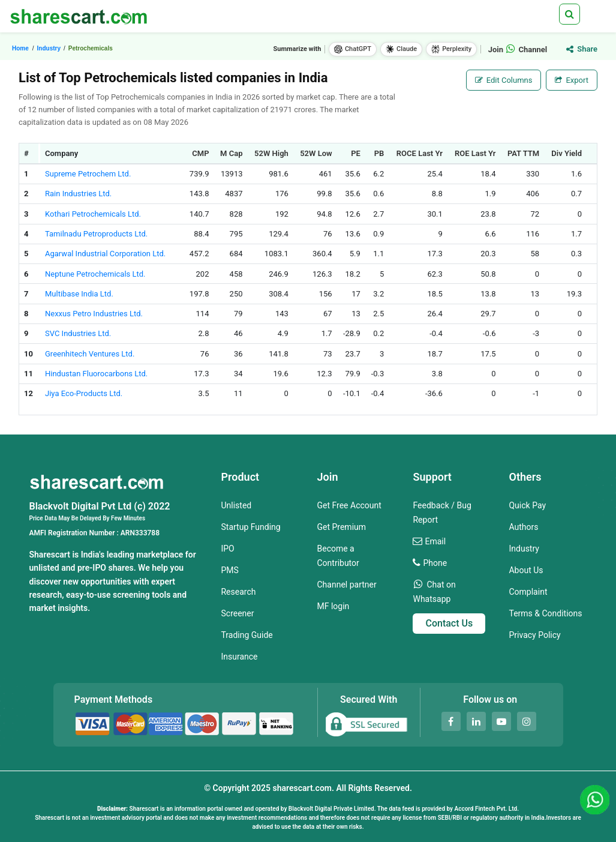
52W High (271, 153)
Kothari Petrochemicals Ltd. (93, 214)
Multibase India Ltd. (79, 294)
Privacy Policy (534, 635)
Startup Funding (250, 527)
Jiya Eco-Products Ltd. (84, 393)
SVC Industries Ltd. (78, 333)
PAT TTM (523, 153)
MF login (333, 606)
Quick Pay (527, 505)
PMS (229, 570)
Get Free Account (349, 505)
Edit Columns (504, 80)
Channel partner (346, 585)
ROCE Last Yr (420, 153)
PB (379, 153)
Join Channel (518, 50)
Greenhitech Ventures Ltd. (90, 354)
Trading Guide (247, 635)
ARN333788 (140, 533)
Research (238, 592)
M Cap (231, 153)
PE (356, 153)
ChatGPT (353, 49)
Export (572, 80)
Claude (401, 49)
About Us (526, 570)
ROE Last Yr (475, 153)
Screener (237, 613)
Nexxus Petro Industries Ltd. (94, 314)
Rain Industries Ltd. (78, 194)
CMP (200, 153)
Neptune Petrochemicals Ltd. (95, 274)
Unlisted (236, 505)
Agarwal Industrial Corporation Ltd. (105, 254)
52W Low (316, 153)
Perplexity (451, 49)
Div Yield (567, 153)
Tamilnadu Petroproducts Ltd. (96, 234)
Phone (435, 563)
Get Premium (341, 527)
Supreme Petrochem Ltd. (88, 174)
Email (435, 541)
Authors (523, 527)
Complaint (528, 592)
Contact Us (449, 623)
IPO (227, 549)
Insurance (239, 657)
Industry (524, 549)
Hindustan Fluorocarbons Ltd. (96, 374)
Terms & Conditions (545, 613)
